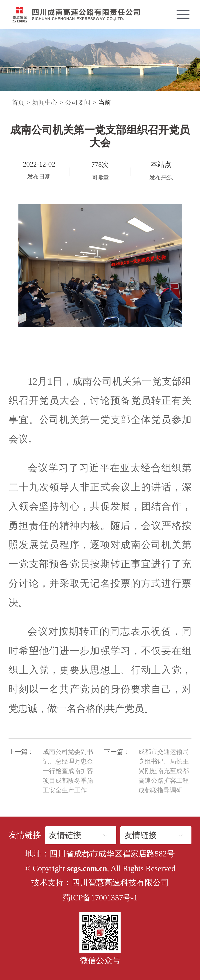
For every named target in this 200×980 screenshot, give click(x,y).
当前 (105, 102)
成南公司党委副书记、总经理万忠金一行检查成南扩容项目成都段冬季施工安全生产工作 (68, 771)
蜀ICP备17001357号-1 (100, 898)
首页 (18, 102)
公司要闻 (78, 102)
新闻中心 (45, 102)
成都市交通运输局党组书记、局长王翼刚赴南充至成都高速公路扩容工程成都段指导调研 (164, 771)
